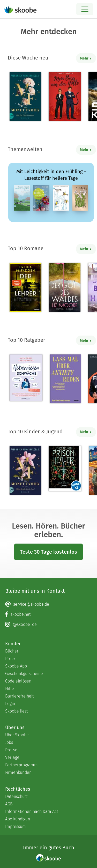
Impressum (16, 826)
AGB (9, 804)
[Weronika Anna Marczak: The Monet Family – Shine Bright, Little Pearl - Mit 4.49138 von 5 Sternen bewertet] (25, 470)
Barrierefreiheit (19, 696)
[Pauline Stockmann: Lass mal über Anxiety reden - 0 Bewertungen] (65, 379)
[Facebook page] (48, 614)
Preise (11, 659)
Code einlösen (18, 681)
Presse (11, 750)
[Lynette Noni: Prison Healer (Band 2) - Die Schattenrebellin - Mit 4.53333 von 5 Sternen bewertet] (65, 469)
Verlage (12, 757)
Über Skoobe (17, 735)
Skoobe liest (16, 711)
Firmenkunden (18, 772)
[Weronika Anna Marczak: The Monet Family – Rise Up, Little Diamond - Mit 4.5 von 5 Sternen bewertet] (25, 97)
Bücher (12, 651)
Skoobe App (16, 666)
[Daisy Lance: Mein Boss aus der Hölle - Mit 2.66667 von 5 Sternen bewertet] (65, 97)
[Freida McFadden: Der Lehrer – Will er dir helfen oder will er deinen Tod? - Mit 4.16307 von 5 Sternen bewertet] (25, 287)
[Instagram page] (48, 625)
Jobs (9, 742)
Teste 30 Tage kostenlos (48, 552)
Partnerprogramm (21, 765)
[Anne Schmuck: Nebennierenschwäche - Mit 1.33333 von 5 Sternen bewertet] (26, 378)
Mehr (86, 58)
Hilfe (10, 689)
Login (10, 704)
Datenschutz (16, 796)
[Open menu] (85, 9)
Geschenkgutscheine (24, 674)
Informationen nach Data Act (32, 811)
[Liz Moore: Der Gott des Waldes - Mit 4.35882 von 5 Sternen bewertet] (65, 287)
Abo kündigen (18, 819)
